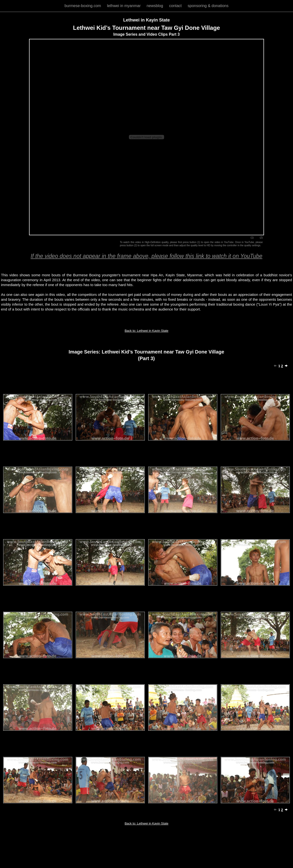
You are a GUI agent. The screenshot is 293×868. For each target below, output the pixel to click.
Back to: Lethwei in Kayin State (146, 331)
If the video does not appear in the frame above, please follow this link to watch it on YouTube (146, 256)
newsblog (155, 6)
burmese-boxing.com (83, 6)
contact (176, 6)
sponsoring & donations (208, 6)
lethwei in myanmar (124, 6)
